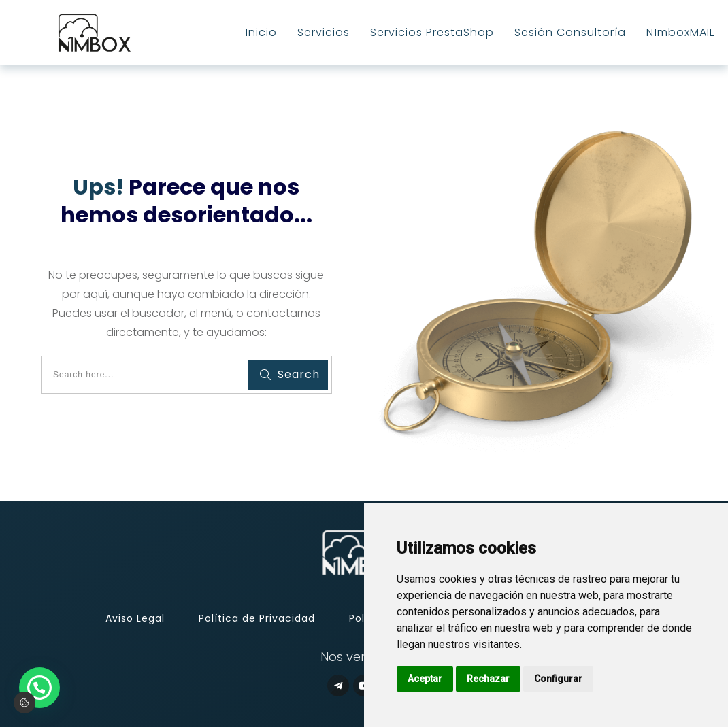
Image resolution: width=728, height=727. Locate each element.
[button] (39, 688)
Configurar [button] (558, 679)
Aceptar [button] (425, 679)
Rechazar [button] (488, 679)
